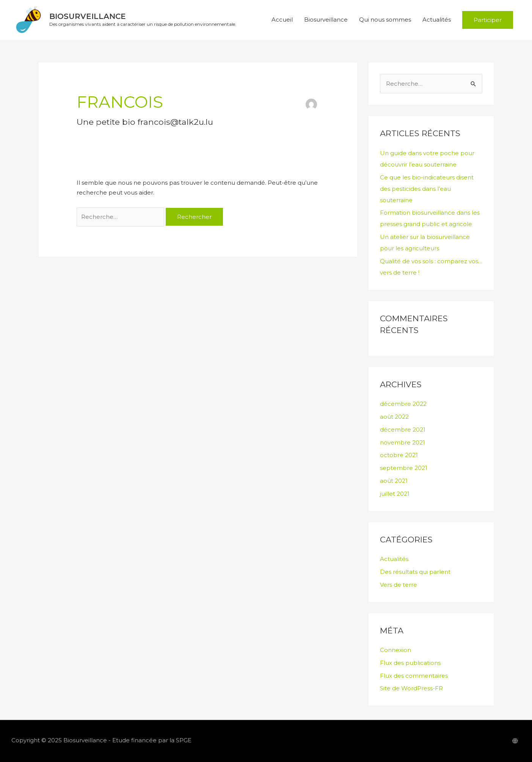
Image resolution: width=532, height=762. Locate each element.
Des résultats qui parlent (415, 572)
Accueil (282, 20)
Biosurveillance (88, 17)
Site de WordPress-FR (411, 689)
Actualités (437, 20)
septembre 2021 (404, 468)
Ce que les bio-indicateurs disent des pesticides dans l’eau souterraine (427, 189)
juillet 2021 (395, 494)
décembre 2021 (403, 430)
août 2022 (394, 417)
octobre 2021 (399, 455)
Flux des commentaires (414, 676)
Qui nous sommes (385, 20)
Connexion (395, 650)
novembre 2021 (403, 442)
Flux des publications (410, 663)
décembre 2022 (403, 404)
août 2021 (394, 481)
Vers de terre (399, 585)
